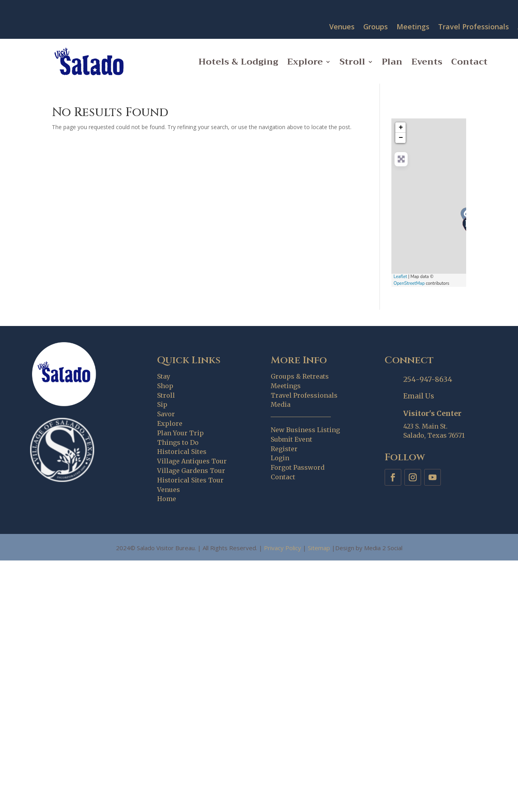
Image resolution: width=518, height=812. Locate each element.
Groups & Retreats (300, 376)
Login (280, 458)
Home (167, 499)
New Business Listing (305, 430)
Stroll (352, 62)
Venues (342, 27)
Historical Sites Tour (190, 480)
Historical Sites (182, 452)
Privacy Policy (283, 548)
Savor (166, 414)
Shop (165, 386)
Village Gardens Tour (191, 471)
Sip (162, 404)
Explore (305, 62)
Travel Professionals (473, 27)
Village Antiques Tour (192, 461)
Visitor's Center (432, 413)
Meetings (413, 27)
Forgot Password (298, 467)
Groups (376, 27)
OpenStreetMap (409, 283)
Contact (469, 62)
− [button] (401, 138)
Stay (164, 376)
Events (427, 62)
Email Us (419, 396)
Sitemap (319, 548)
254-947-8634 (428, 379)
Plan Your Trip (180, 433)
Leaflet (400, 277)
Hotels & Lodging (238, 62)
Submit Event (291, 439)
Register (284, 449)
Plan (392, 62)
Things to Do (178, 442)
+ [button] (401, 128)
